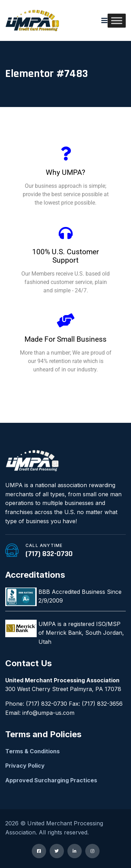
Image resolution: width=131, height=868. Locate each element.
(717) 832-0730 (49, 554)
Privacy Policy (25, 766)
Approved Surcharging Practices (51, 780)
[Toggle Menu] (117, 20)
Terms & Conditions (32, 751)
